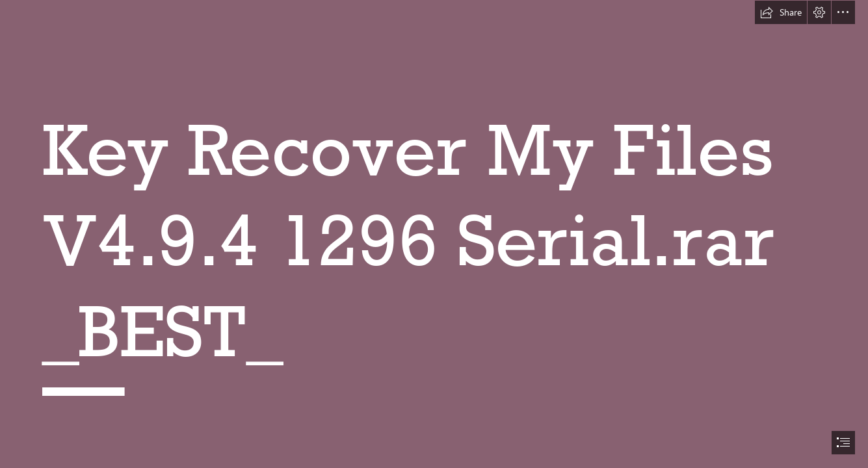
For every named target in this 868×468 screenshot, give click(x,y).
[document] (434, 234)
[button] (781, 12)
